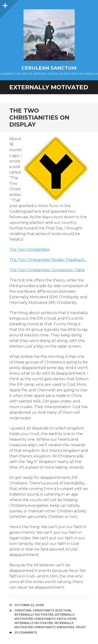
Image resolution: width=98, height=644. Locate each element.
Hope (72, 619)
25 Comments (26, 632)
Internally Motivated (34, 623)
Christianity (43, 610)
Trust (81, 627)
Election (63, 610)
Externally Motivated (34, 615)
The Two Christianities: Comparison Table (47, 270)
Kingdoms (65, 627)
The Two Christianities (29, 250)
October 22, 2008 (29, 605)
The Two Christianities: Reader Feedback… (48, 260)
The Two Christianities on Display (39, 117)
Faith (61, 619)
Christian (23, 610)
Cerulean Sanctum (49, 68)
